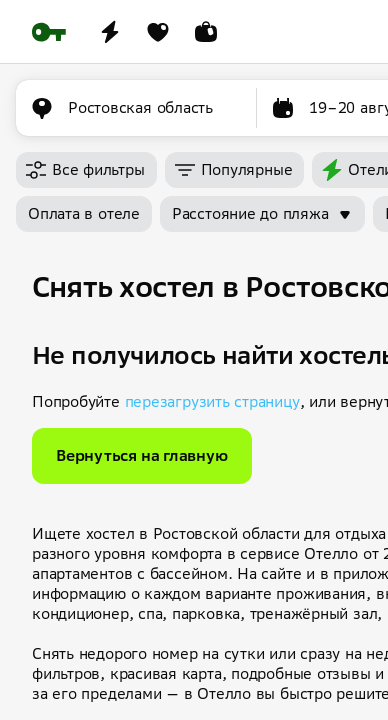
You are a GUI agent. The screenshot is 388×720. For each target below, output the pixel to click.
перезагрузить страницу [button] (212, 401)
